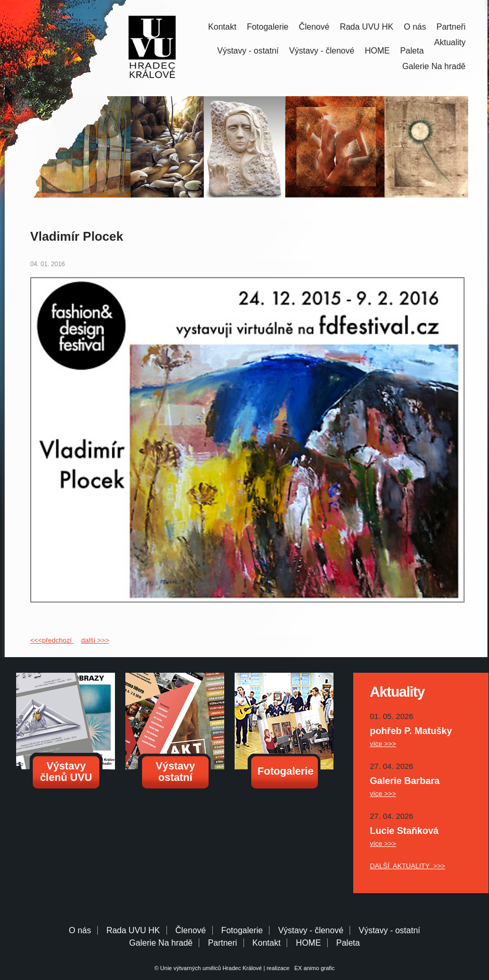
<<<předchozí (52, 640)
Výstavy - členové (322, 51)
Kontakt (222, 27)
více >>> (383, 744)
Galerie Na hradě (161, 943)
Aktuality (450, 42)
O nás (415, 27)
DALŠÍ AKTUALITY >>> (408, 866)
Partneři (451, 27)
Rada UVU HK (366, 27)
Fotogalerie (267, 27)
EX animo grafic (313, 968)
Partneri (223, 943)
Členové (314, 27)
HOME (377, 51)
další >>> (95, 640)
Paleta (412, 51)
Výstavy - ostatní (248, 51)
